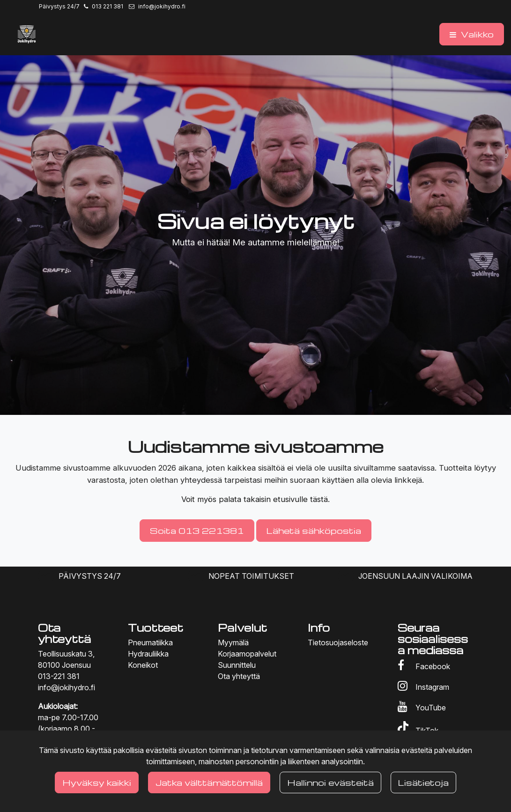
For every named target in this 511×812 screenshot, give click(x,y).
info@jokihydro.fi (162, 6)
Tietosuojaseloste (338, 642)
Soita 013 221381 (197, 530)
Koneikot (143, 665)
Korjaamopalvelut (247, 654)
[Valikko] (472, 34)
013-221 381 (59, 676)
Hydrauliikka (148, 654)
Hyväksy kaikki (97, 782)
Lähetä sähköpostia (314, 530)
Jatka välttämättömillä (209, 782)
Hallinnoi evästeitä (330, 782)
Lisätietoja (423, 782)
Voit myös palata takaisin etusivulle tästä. (255, 499)
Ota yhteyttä (239, 676)
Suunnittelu (237, 665)
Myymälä (233, 642)
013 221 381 (107, 6)
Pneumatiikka (150, 642)
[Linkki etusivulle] (27, 34)
